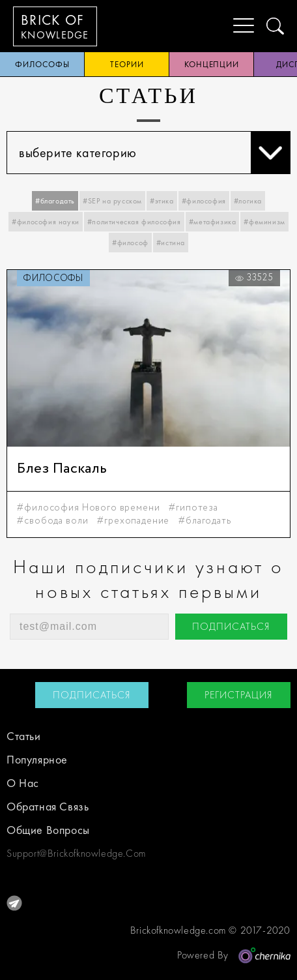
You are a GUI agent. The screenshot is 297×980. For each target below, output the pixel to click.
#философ (130, 243)
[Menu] (233, 26)
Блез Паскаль (62, 469)
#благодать (55, 201)
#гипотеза (193, 508)
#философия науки (46, 222)
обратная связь (48, 806)
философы (42, 64)
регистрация (239, 695)
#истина (171, 243)
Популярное (37, 759)
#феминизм (264, 222)
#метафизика (213, 222)
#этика (162, 201)
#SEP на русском (112, 201)
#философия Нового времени (88, 508)
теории (127, 64)
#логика (248, 201)
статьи (24, 736)
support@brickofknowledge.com (76, 853)
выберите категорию (154, 153)
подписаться (231, 626)
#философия (204, 201)
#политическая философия (134, 222)
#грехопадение (133, 521)
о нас (23, 783)
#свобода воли (52, 521)
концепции (212, 64)
